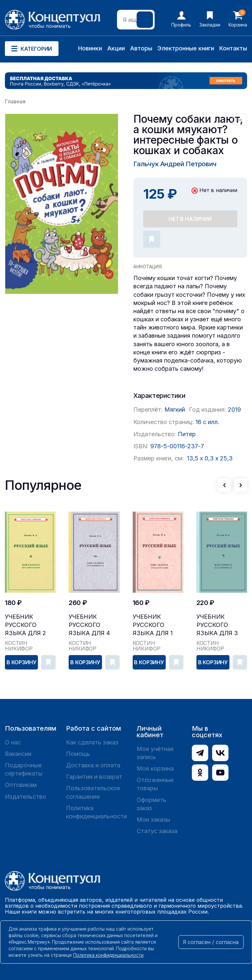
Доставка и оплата (93, 765)
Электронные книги (186, 48)
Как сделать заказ (92, 742)
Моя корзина (155, 768)
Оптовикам (21, 785)
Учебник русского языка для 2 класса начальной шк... (25, 625)
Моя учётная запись (155, 753)
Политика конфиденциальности (96, 812)
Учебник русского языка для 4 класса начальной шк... (89, 625)
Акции (116, 48)
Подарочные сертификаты (24, 769)
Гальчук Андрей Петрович (175, 164)
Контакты (233, 48)
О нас (13, 742)
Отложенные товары (155, 784)
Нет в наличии (190, 219)
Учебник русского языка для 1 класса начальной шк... (153, 625)
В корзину (22, 662)
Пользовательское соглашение (93, 792)
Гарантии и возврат (94, 777)
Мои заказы (153, 820)
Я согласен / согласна (211, 942)
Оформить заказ (151, 804)
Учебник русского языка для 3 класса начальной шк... (217, 625)
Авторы (141, 48)
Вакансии (18, 754)
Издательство (25, 797)
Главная (15, 101)
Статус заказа (157, 831)
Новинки (90, 48)
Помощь (78, 754)
